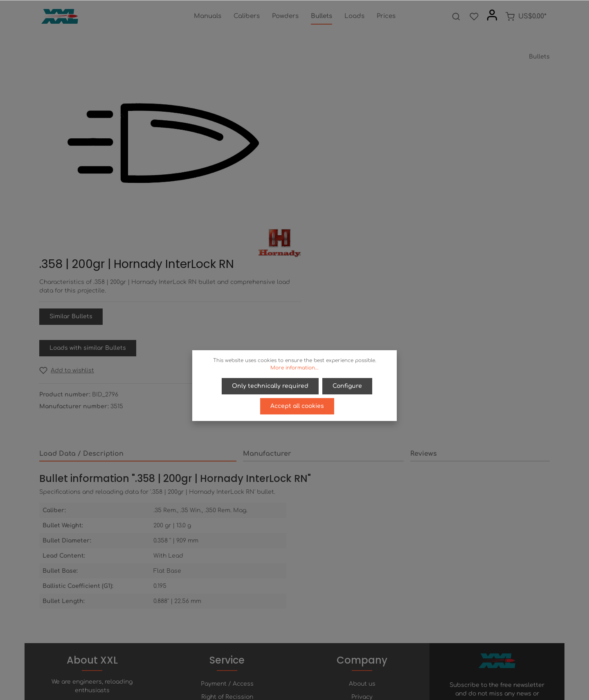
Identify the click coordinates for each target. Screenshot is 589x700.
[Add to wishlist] (330, 221)
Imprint (362, 598)
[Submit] (542, 596)
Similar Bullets (334, 167)
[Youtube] (302, 671)
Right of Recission (227, 572)
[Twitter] (288, 671)
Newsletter (227, 611)
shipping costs (367, 689)
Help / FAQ (227, 585)
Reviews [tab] (424, 304)
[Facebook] (274, 671)
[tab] (138, 304)
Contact (227, 598)
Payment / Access (227, 559)
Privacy (362, 572)
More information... (294, 368)
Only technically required (271, 386)
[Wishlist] (474, 16)
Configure (347, 386)
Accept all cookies (297, 406)
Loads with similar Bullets (351, 198)
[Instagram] (315, 671)
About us (362, 559)
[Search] (456, 16)
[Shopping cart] (526, 16)
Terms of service (362, 585)
